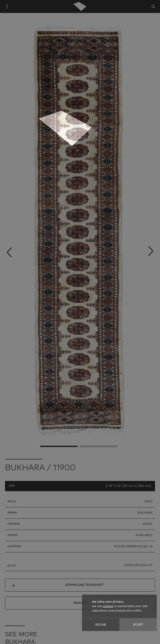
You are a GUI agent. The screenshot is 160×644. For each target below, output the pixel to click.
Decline (101, 625)
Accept (138, 625)
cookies (108, 606)
